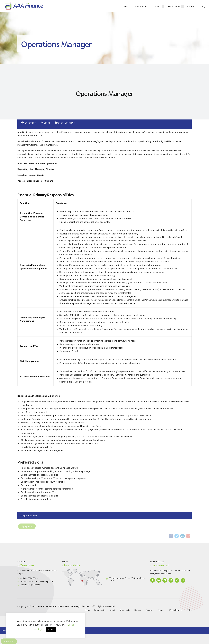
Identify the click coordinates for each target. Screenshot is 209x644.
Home (87, 610)
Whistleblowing (175, 610)
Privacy (161, 610)
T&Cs (189, 610)
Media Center (174, 6)
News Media (125, 610)
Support (150, 610)
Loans (125, 6)
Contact (191, 6)
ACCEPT (51, 629)
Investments (141, 6)
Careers (138, 610)
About (157, 6)
